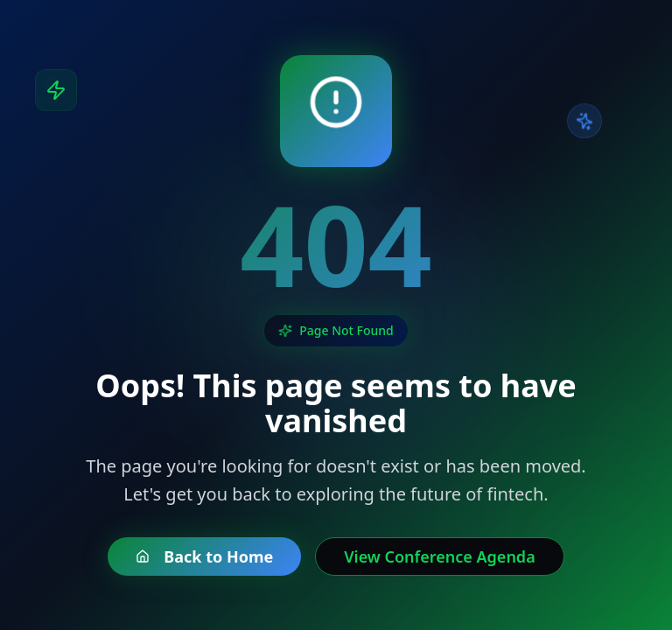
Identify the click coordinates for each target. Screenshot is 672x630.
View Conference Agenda (439, 556)
